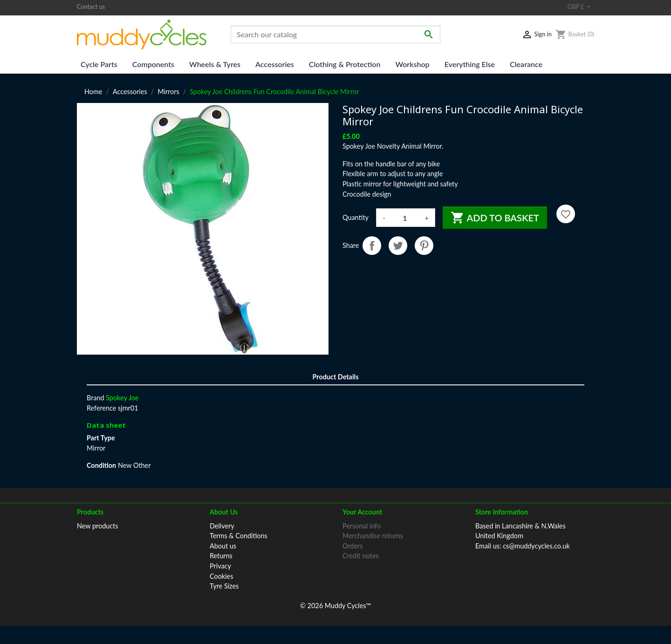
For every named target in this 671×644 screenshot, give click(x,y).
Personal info (362, 526)
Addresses (358, 566)
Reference (101, 408)
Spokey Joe (122, 398)
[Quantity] (405, 218)
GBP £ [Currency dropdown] (577, 7)
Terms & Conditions (239, 536)
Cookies (221, 576)
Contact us (91, 7)
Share (372, 246)
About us (223, 546)
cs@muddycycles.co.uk (536, 546)
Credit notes (360, 556)
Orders (353, 546)
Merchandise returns (373, 536)
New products (98, 526)
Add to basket (495, 218)
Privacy (220, 566)
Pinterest (424, 246)
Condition (101, 465)
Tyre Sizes (224, 586)
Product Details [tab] (336, 377)
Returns (221, 556)
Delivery (222, 526)
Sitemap (222, 606)
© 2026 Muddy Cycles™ (335, 624)
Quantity (356, 217)
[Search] (335, 34)
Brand (96, 398)
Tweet (398, 246)
